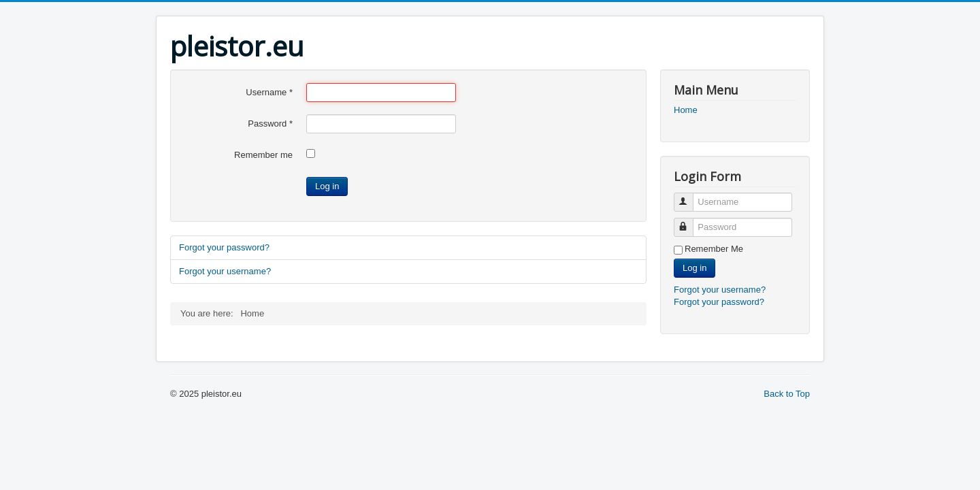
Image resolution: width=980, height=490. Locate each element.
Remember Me (714, 249)
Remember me (263, 155)
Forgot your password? (224, 247)
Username (269, 92)
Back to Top (787, 394)
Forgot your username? (225, 271)
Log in (327, 186)
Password (270, 124)
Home (686, 110)
